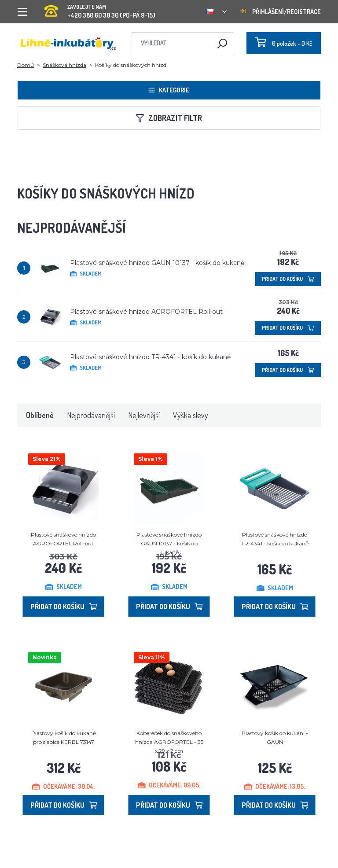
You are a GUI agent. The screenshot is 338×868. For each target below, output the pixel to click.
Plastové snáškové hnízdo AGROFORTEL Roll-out (146, 312)
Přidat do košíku (288, 279)
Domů (26, 65)
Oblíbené (40, 415)
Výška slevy (191, 415)
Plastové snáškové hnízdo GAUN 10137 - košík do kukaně (157, 263)
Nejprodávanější (91, 415)
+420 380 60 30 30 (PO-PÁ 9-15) (100, 9)
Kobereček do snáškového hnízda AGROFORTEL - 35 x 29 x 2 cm (169, 742)
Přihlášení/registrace (280, 12)
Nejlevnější (144, 415)
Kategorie (169, 90)
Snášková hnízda (64, 65)
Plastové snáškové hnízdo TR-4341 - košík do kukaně (150, 357)
